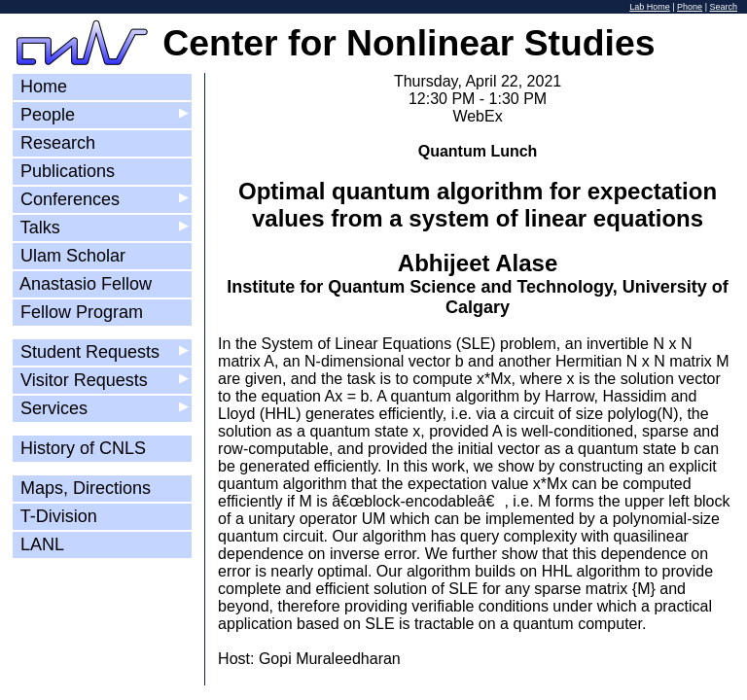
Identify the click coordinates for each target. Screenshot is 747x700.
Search (723, 7)
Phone (690, 7)
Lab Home (650, 7)
